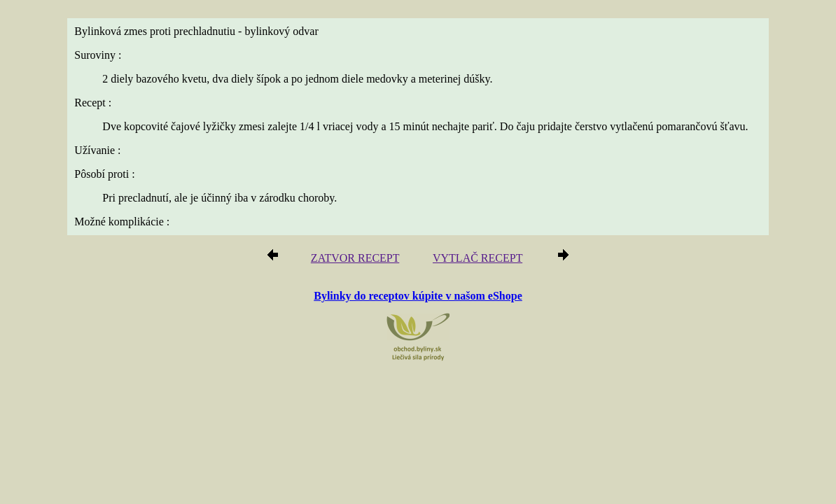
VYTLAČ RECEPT (473, 260)
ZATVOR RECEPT (360, 260)
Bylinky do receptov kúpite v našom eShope (418, 296)
